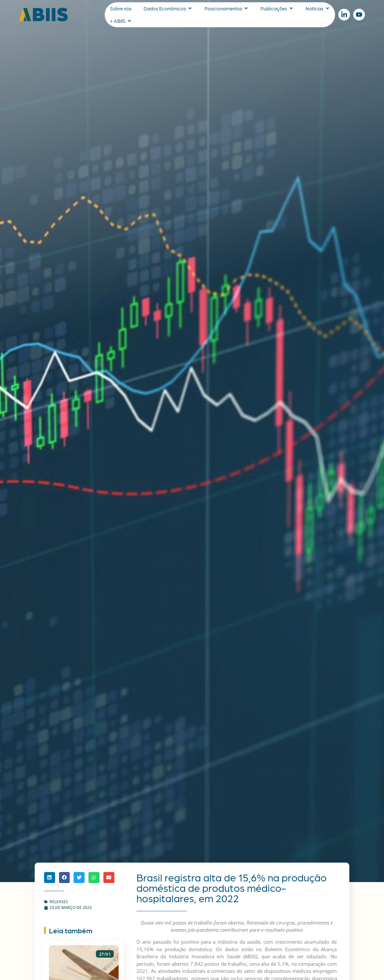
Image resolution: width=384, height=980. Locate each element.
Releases (59, 902)
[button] (50, 878)
